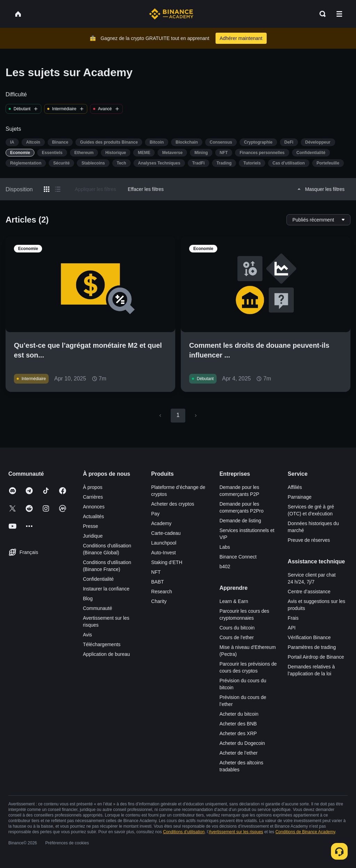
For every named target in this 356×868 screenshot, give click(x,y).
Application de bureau (106, 654)
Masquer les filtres (320, 189)
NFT (156, 572)
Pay (155, 514)
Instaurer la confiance (106, 589)
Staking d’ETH (167, 562)
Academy (161, 523)
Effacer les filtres (146, 189)
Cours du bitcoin (237, 628)
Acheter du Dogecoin (242, 743)
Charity (159, 601)
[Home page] (171, 14)
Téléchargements (102, 644)
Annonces (94, 507)
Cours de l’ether (237, 637)
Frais (293, 618)
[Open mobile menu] (339, 14)
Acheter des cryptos (173, 504)
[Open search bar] (321, 14)
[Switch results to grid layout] (47, 189)
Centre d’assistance (309, 592)
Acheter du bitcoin (239, 714)
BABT (158, 582)
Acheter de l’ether (238, 753)
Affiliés (295, 487)
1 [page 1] (178, 415)
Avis (87, 635)
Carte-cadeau (166, 533)
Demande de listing (240, 521)
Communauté (97, 608)
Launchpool (164, 543)
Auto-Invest (164, 553)
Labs (225, 547)
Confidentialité (98, 579)
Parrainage (300, 497)
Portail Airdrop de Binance (316, 657)
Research (162, 592)
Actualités (93, 516)
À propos (92, 487)
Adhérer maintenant (241, 38)
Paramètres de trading (312, 647)
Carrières (93, 497)
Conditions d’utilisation (184, 832)
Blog (88, 598)
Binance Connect (238, 557)
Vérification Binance (309, 637)
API (292, 628)
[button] (339, 14)
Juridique (93, 536)
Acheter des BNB (238, 724)
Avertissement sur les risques (236, 832)
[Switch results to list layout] (58, 189)
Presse (90, 526)
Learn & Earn (234, 601)
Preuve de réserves (309, 540)
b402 (225, 566)
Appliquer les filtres (95, 189)
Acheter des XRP (238, 733)
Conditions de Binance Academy (305, 832)
